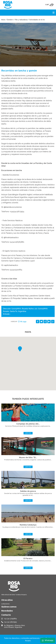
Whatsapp (48, 640)
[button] (20, 349)
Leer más (28, 433)
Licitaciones (5, 604)
